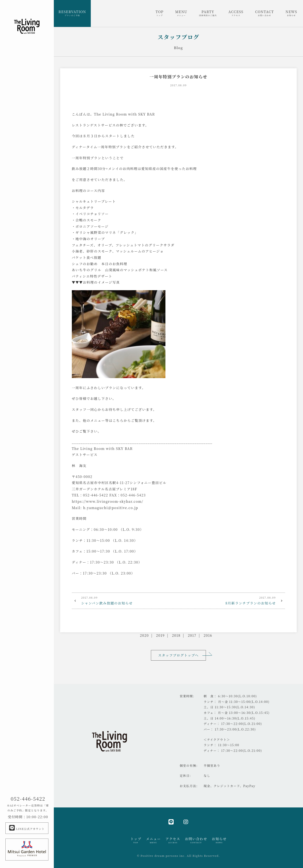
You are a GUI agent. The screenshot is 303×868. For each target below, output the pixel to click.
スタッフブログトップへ (178, 655)
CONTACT (264, 13)
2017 (192, 635)
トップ (136, 840)
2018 (176, 635)
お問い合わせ (196, 840)
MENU (181, 13)
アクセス (173, 840)
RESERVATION (72, 13)
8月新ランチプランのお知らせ (232, 600)
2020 (144, 635)
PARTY (208, 13)
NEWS (291, 13)
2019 (160, 635)
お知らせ (219, 840)
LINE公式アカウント (27, 828)
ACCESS (236, 13)
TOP (160, 13)
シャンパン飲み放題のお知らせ (125, 600)
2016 (208, 635)
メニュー (153, 840)
